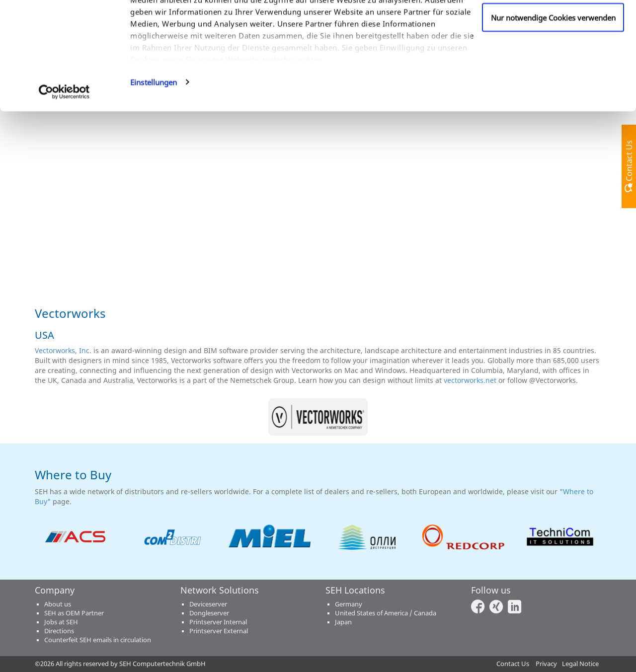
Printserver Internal (218, 622)
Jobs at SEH (61, 622)
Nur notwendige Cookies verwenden (553, 91)
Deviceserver (208, 604)
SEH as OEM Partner (74, 613)
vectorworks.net (470, 380)
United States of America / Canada (386, 613)
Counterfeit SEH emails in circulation (98, 640)
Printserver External (219, 631)
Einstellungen (154, 156)
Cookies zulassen (553, 26)
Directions (59, 631)
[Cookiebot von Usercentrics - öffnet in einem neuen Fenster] (64, 166)
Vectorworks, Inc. (63, 350)
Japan (343, 622)
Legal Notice (580, 664)
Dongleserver (209, 613)
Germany (349, 604)
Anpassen (553, 59)
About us (58, 604)
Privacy (546, 664)
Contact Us (513, 664)
